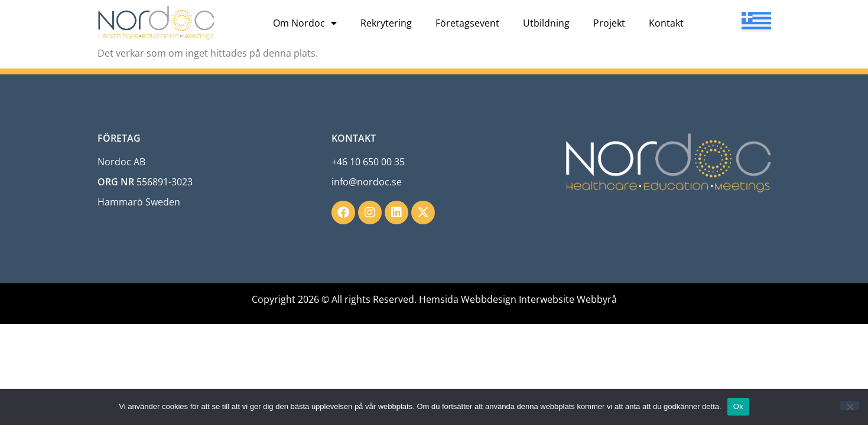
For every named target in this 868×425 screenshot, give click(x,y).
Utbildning (546, 23)
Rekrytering (386, 23)
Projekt (609, 23)
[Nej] (850, 406)
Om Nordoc (305, 23)
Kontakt (666, 23)
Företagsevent (467, 23)
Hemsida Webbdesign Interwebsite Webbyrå (518, 299)
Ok (738, 406)
